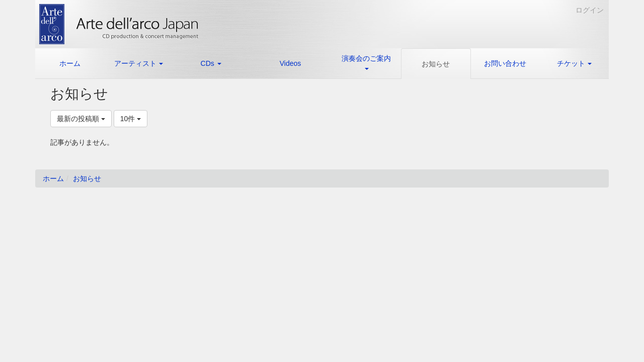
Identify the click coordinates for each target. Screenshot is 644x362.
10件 (131, 119)
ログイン (590, 10)
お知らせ (87, 178)
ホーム (53, 178)
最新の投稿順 (81, 119)
